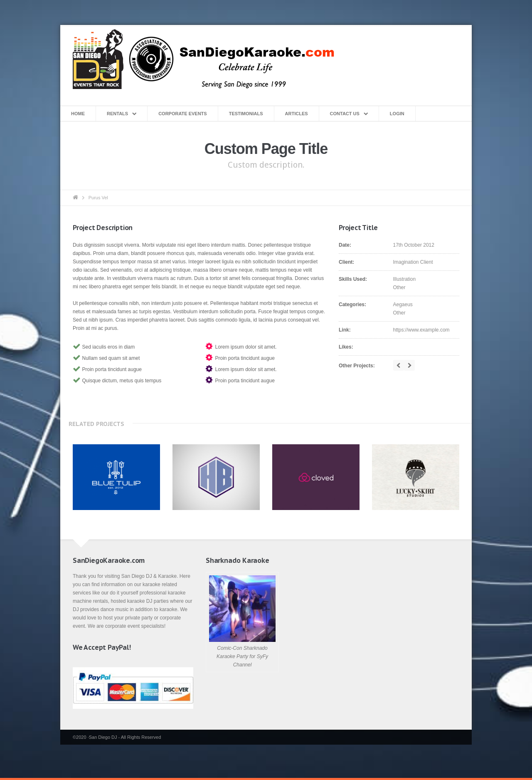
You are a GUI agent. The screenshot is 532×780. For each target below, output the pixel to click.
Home (78, 114)
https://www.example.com (421, 330)
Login (397, 114)
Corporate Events (183, 114)
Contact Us (345, 114)
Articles (297, 114)
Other (399, 287)
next (409, 365)
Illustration (405, 279)
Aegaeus (403, 305)
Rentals (117, 114)
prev (399, 365)
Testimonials (246, 114)
